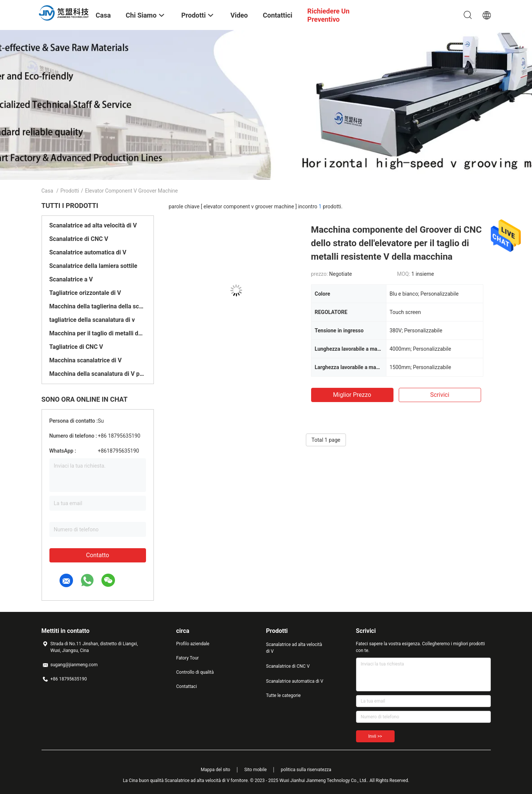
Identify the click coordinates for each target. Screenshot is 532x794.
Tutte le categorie (284, 695)
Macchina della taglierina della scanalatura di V (98, 306)
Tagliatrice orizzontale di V (85, 293)
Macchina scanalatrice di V (86, 360)
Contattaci (187, 686)
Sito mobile (255, 770)
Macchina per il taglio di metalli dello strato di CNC (98, 333)
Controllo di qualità (195, 672)
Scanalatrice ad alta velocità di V (93, 225)
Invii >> (375, 736)
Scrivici (440, 395)
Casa (48, 191)
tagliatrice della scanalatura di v (92, 320)
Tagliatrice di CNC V (76, 347)
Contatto (98, 555)
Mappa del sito (215, 770)
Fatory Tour (188, 658)
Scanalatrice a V (71, 279)
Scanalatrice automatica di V (88, 252)
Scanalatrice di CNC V (79, 239)
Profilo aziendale (193, 644)
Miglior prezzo (352, 395)
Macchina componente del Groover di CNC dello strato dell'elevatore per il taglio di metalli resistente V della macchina (396, 243)
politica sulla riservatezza (306, 770)
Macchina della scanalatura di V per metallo (98, 374)
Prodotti (70, 191)
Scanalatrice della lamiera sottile (93, 266)
